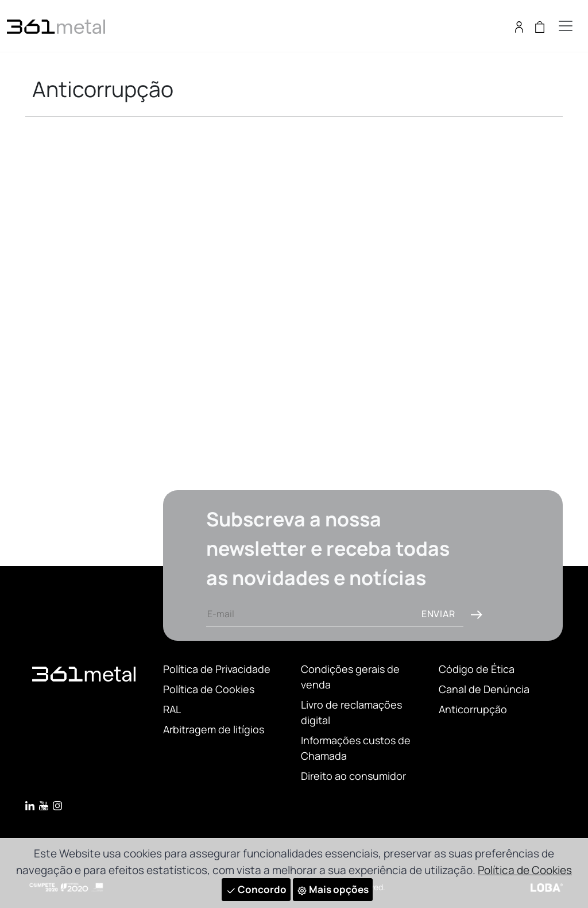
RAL (172, 709)
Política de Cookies (209, 689)
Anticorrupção (473, 709)
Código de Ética (477, 669)
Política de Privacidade (217, 669)
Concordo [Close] (256, 889)
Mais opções (333, 889)
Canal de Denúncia (484, 689)
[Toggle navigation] (566, 26)
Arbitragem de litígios (214, 729)
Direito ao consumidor (353, 776)
